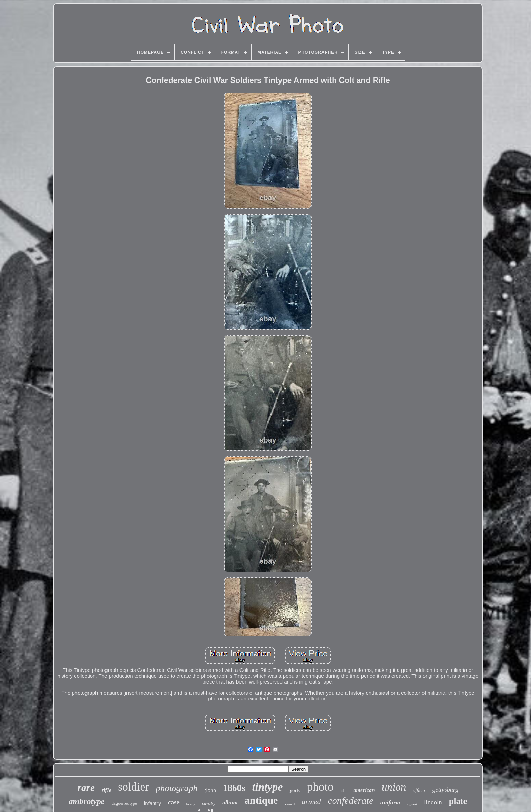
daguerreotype (124, 803)
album (230, 803)
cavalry (209, 803)
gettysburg (445, 790)
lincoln (433, 802)
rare (86, 788)
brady (191, 804)
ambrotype (86, 801)
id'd (344, 791)
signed (412, 804)
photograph (177, 788)
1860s (234, 788)
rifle (106, 790)
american (364, 790)
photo (320, 787)
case (174, 802)
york (295, 790)
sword (290, 804)
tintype (268, 787)
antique (261, 800)
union (394, 787)
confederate (350, 800)
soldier (133, 787)
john (210, 791)
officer (419, 790)
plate (458, 801)
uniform (390, 803)
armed (311, 801)
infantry (152, 803)
